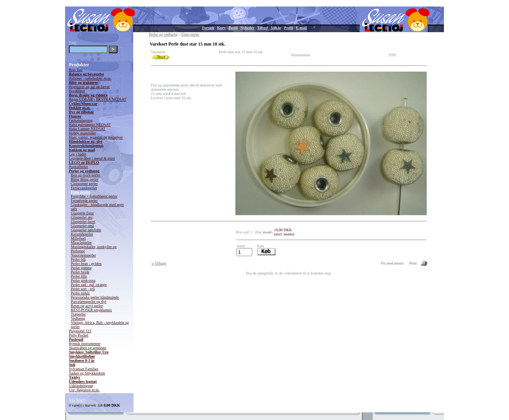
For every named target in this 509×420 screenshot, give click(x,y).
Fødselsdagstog (81, 120)
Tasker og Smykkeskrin (87, 373)
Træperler (78, 314)
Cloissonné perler (84, 184)
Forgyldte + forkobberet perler (94, 196)
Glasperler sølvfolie (86, 230)
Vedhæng (78, 318)
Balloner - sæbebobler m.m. (90, 78)
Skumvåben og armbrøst (88, 348)
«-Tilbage (159, 263)
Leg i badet (77, 154)
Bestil (233, 28)
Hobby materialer (82, 133)
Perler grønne (81, 268)
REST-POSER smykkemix (91, 310)
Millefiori (78, 238)
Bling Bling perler (85, 179)
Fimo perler (81, 192)
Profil (289, 28)
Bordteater (77, 91)
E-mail (301, 28)
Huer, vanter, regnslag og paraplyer (96, 137)
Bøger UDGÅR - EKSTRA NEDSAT (98, 99)
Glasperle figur (82, 213)
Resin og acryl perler (87, 306)
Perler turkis (80, 293)
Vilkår (276, 28)
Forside (208, 28)
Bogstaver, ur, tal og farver (89, 87)
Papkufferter (78, 167)
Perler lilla (79, 276)
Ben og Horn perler (86, 175)
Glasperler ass (82, 217)
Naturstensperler (83, 255)
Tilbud (263, 28)
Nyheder (247, 28)
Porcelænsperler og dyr (89, 302)
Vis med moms (392, 263)
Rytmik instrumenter (85, 344)
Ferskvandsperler (84, 188)
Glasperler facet (83, 221)
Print (413, 263)
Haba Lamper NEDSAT (87, 129)
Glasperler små (82, 226)
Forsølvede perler (84, 200)
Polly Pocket (79, 335)
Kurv (221, 28)
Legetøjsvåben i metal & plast (92, 158)
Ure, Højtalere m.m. (84, 390)
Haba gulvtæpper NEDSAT (90, 125)
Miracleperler (81, 243)
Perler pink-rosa (83, 280)
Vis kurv (77, 400)
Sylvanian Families (84, 369)
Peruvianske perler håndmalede (95, 297)
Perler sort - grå (83, 289)
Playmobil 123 (80, 331)
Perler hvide (80, 272)
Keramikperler (82, 234)
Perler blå (78, 259)
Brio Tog (76, 70)
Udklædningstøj (81, 386)
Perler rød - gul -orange (89, 285)
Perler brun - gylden (86, 264)
